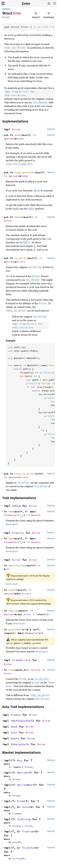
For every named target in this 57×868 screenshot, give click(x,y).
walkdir (6, 9)
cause (12, 590)
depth (18, 217)
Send (14, 727)
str (8, 569)
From (16, 660)
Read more (12, 524)
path (18, 135)
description (17, 565)
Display (18, 533)
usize (8, 221)
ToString (24, 819)
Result (36, 515)
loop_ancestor (24, 172)
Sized (29, 767)
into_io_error (24, 474)
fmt (11, 511)
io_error (21, 258)
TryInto (28, 848)
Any (20, 760)
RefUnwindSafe (23, 721)
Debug (16, 506)
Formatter (11, 515)
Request (31, 633)
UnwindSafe (21, 744)
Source (6, 17)
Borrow (22, 773)
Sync (14, 732)
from (12, 670)
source (13, 611)
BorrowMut (25, 785)
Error (26, 4)
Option (9, 139)
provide (14, 629)
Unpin (15, 738)
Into (26, 807)
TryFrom (28, 831)
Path (19, 139)
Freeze (16, 715)
